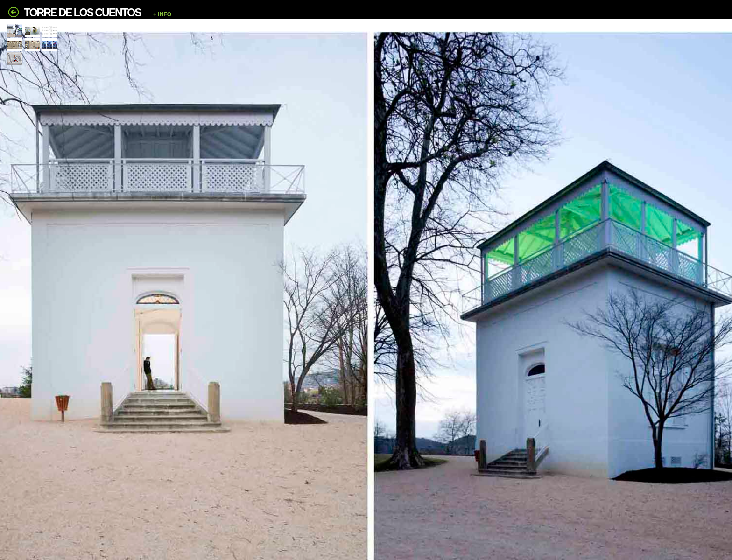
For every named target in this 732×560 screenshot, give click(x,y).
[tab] (15, 31)
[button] (325, 14)
